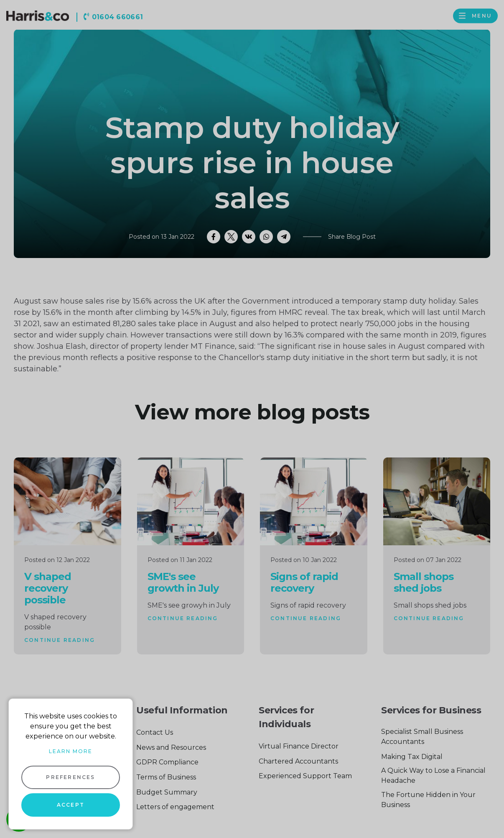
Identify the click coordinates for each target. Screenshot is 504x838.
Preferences (70, 777)
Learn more (71, 751)
